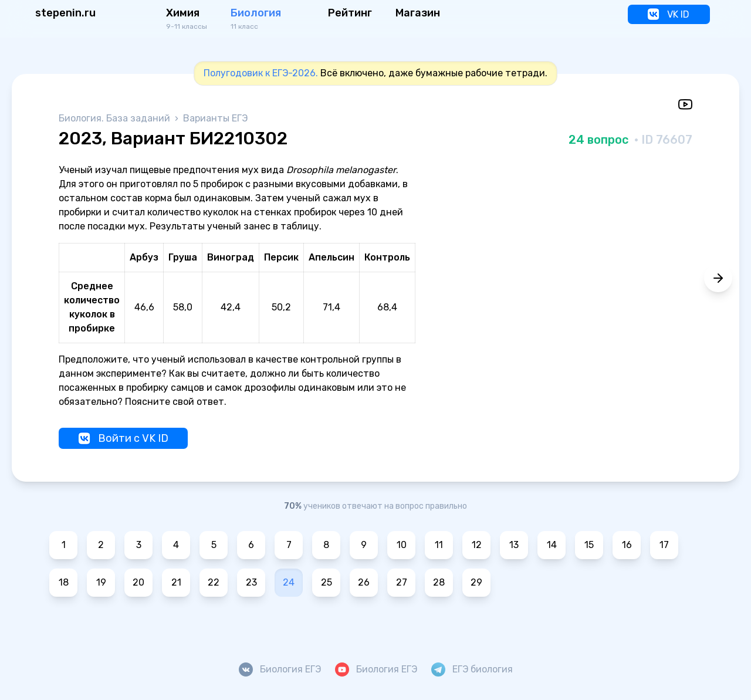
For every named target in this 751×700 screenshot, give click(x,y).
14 (552, 545)
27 (402, 582)
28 (439, 582)
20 (138, 582)
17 (664, 545)
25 (327, 582)
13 (514, 545)
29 (476, 582)
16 (627, 545)
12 (477, 545)
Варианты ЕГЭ (215, 118)
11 (439, 545)
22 (214, 582)
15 (589, 545)
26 (364, 582)
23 (251, 582)
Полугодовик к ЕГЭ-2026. (261, 73)
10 (402, 545)
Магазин (418, 13)
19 (101, 582)
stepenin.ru (65, 13)
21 (176, 582)
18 (64, 582)
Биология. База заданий (116, 118)
